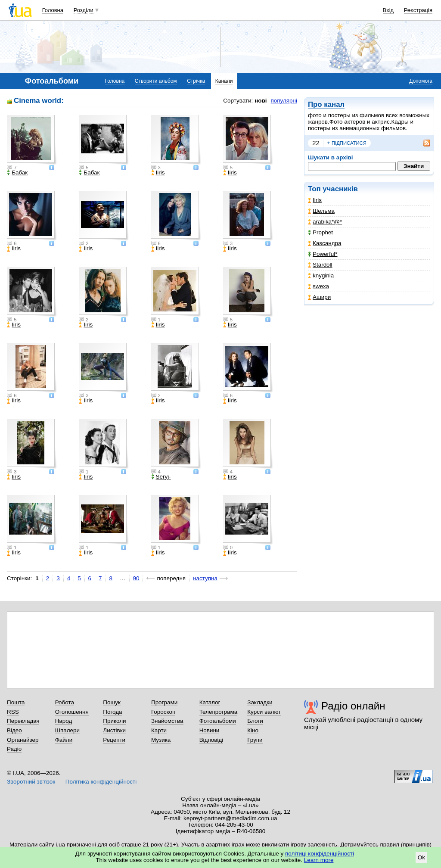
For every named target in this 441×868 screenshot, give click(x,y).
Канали (224, 81)
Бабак (17, 173)
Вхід (388, 10)
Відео (14, 730)
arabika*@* (325, 222)
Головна (53, 10)
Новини (210, 730)
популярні (284, 101)
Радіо (14, 749)
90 (136, 578)
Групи (255, 740)
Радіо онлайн (353, 706)
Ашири (319, 297)
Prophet (320, 232)
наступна (205, 578)
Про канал (326, 104)
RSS (13, 712)
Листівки (114, 730)
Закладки (260, 702)
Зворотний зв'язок (31, 782)
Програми (164, 702)
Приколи (114, 721)
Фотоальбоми (218, 721)
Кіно (253, 730)
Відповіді (211, 740)
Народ (64, 721)
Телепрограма (219, 712)
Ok (421, 857)
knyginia (321, 275)
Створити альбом (156, 81)
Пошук (112, 702)
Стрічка (196, 81)
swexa (318, 286)
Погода (112, 712)
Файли (64, 740)
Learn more (319, 860)
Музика (161, 740)
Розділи (84, 10)
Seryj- (161, 477)
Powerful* (323, 254)
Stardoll (320, 265)
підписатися (347, 143)
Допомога (421, 81)
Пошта (16, 702)
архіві (345, 157)
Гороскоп (163, 712)
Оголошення (72, 712)
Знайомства (167, 721)
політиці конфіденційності (320, 854)
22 (316, 143)
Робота (65, 702)
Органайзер (23, 740)
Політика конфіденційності (101, 782)
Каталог (210, 702)
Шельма (321, 211)
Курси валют (264, 712)
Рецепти (114, 740)
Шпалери (67, 730)
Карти (159, 730)
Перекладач (23, 721)
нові (261, 101)
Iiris (315, 200)
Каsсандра (325, 243)
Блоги (255, 721)
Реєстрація (418, 10)
